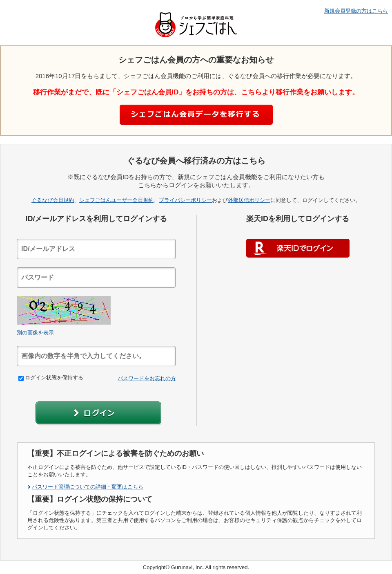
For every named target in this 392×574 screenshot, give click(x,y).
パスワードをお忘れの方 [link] (147, 378)
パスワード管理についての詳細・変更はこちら (88, 487)
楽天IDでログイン (298, 248)
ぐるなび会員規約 (53, 200)
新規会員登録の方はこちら (356, 11)
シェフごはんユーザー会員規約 (116, 200)
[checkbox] (21, 378)
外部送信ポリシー (249, 200)
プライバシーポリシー (185, 200)
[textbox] (96, 249)
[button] (98, 414)
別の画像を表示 (35, 333)
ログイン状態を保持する (51, 378)
